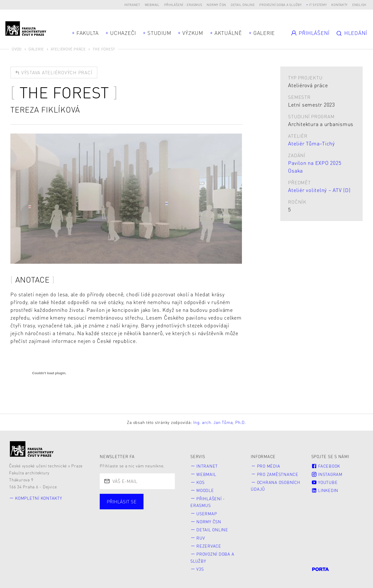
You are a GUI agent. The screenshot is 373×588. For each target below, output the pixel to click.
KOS (200, 482)
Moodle (205, 490)
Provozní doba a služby (281, 5)
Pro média (269, 466)
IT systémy (318, 5)
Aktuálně (228, 33)
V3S (200, 569)
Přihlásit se (122, 501)
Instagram (327, 474)
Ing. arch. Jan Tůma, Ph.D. (220, 422)
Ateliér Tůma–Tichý (311, 143)
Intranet (132, 5)
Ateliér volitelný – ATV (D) (319, 190)
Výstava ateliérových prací (53, 72)
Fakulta (88, 33)
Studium (159, 33)
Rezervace (209, 546)
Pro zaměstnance (278, 474)
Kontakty (339, 5)
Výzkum (193, 33)
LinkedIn (325, 490)
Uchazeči (123, 33)
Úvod (17, 49)
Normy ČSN (216, 5)
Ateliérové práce (68, 49)
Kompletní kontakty (39, 498)
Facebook (326, 466)
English (359, 5)
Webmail (152, 5)
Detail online (243, 5)
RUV (201, 538)
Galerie (264, 33)
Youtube (325, 482)
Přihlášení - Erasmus (183, 5)
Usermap (207, 514)
